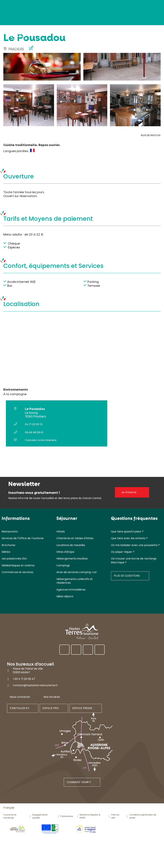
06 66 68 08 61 (34, 432)
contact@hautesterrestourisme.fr (35, 685)
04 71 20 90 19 (34, 424)
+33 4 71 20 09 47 (24, 679)
